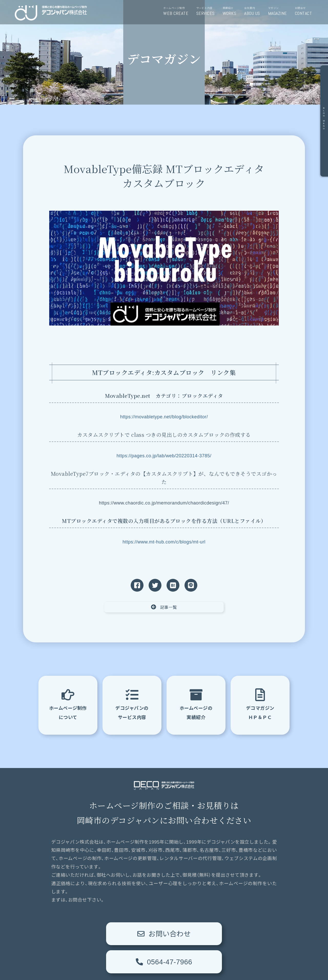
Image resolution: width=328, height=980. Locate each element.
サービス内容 (207, 12)
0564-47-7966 (220, 934)
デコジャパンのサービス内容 (132, 704)
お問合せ (305, 12)
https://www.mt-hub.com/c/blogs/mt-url (164, 542)
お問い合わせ (108, 934)
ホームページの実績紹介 (196, 704)
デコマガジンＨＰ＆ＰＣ (260, 704)
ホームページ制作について (68, 704)
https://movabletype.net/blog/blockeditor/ (164, 417)
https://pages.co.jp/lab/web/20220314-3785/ (164, 456)
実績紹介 (231, 12)
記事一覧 (164, 607)
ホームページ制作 (178, 12)
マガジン (279, 12)
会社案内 (254, 12)
